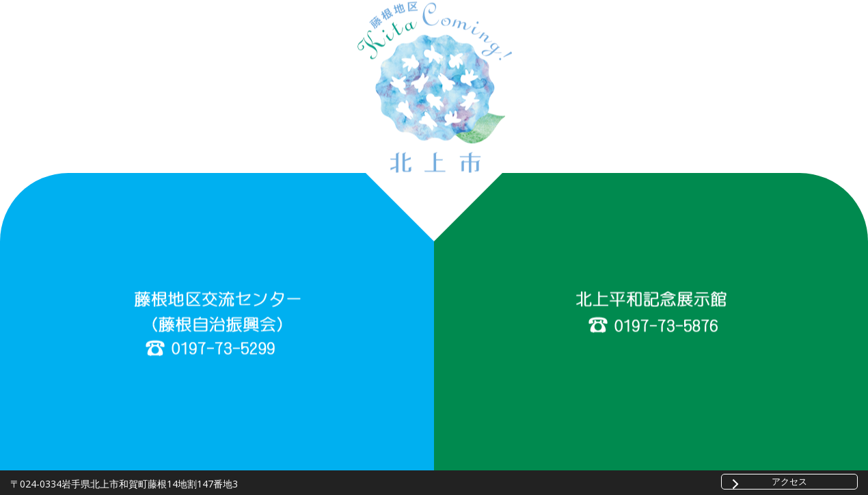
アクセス (789, 482)
